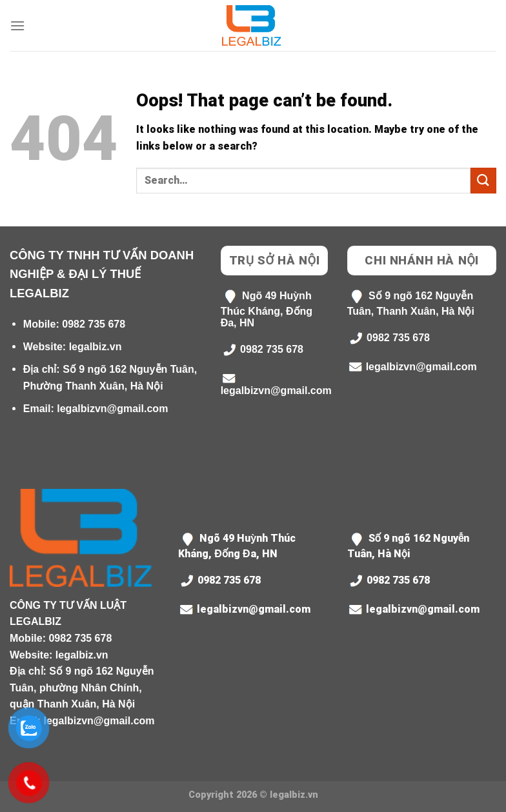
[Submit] (483, 180)
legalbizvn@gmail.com (112, 409)
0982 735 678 (94, 324)
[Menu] (17, 25)
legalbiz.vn (96, 347)
